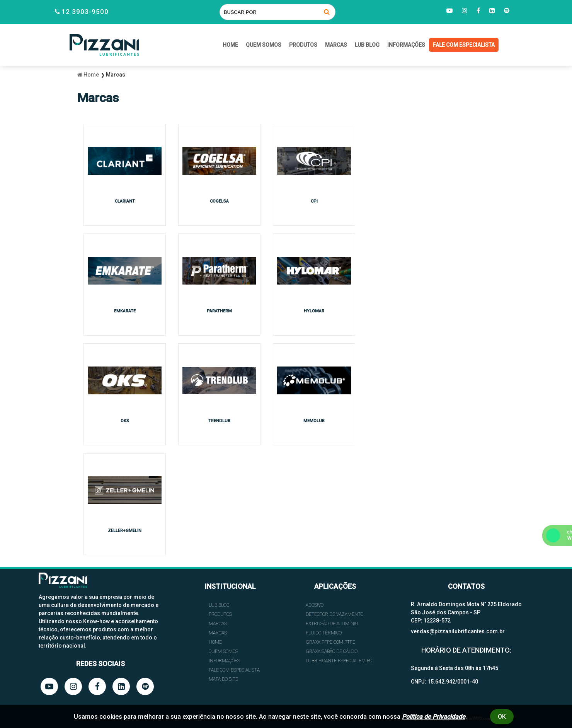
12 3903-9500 (85, 12)
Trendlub (219, 421)
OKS (125, 421)
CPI (314, 201)
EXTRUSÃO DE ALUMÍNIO (332, 624)
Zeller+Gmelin (125, 531)
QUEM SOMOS (264, 45)
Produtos (303, 45)
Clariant (125, 201)
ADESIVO (315, 605)
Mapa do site (223, 679)
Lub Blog (367, 45)
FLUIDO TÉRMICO (324, 633)
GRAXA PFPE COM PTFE (330, 642)
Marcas (336, 45)
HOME (230, 45)
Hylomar (314, 311)
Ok (502, 717)
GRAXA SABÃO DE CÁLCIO (332, 651)
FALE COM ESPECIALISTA (464, 45)
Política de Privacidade (434, 717)
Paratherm (219, 311)
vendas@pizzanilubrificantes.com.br (458, 631)
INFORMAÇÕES (406, 45)
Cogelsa (219, 201)
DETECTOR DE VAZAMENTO (335, 614)
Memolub (314, 421)
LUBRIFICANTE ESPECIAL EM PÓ (339, 661)
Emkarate (125, 311)
